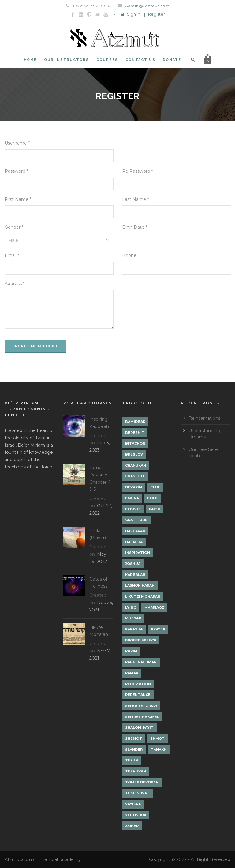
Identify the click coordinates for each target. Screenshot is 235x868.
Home (30, 60)
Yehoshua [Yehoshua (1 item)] (136, 815)
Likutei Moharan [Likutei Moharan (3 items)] (143, 596)
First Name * (18, 199)
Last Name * (135, 199)
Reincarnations (204, 418)
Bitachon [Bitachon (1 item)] (135, 443)
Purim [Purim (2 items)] (131, 651)
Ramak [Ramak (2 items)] (132, 673)
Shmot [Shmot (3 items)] (157, 738)
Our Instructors (67, 60)
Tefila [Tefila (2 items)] (132, 760)
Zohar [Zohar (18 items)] (132, 826)
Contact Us (140, 60)
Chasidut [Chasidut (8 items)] (135, 476)
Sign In (134, 14)
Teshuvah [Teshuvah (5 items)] (136, 771)
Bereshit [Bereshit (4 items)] (135, 433)
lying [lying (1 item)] (131, 607)
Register (157, 14)
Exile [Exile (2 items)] (152, 498)
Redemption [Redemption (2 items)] (138, 684)
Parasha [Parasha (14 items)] (134, 629)
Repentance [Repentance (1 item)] (138, 695)
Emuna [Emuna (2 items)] (132, 498)
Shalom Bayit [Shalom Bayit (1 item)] (139, 727)
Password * (16, 171)
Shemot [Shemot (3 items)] (134, 738)
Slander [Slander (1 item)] (134, 750)
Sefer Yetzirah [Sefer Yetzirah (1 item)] (141, 706)
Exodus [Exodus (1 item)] (133, 509)
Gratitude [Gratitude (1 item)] (136, 520)
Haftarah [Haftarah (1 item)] (135, 531)
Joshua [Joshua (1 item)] (133, 564)
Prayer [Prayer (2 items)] (158, 629)
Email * (12, 255)
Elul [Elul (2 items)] (155, 487)
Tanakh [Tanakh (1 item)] (159, 750)
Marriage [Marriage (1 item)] (154, 607)
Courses (107, 60)
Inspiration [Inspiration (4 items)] (138, 553)
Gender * (14, 227)
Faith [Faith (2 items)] (155, 509)
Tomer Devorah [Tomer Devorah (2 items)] (142, 782)
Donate (172, 60)
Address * (15, 284)
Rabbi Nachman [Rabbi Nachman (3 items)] (141, 662)
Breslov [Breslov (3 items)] (134, 454)
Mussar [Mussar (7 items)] (133, 618)
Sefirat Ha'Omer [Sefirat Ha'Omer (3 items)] (142, 717)
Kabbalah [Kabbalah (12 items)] (135, 575)
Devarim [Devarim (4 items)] (134, 487)
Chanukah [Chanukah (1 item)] (136, 465)
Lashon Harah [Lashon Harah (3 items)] (140, 585)
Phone (129, 255)
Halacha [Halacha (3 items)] (134, 542)
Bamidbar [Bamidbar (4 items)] (135, 422)
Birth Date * (135, 227)
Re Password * (138, 171)
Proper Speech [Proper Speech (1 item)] (141, 640)
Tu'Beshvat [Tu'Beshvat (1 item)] (137, 793)
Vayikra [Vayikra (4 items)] (133, 804)
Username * (17, 143)
